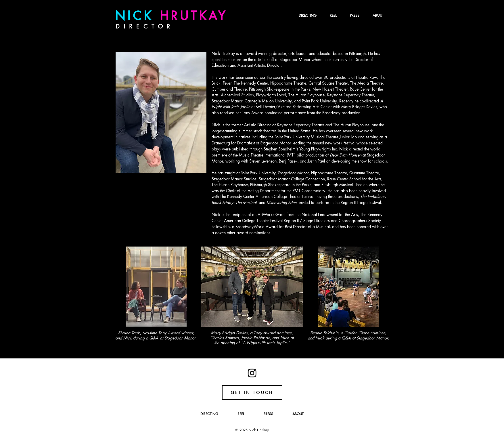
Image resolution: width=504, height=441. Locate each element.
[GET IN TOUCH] (252, 393)
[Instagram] (252, 373)
